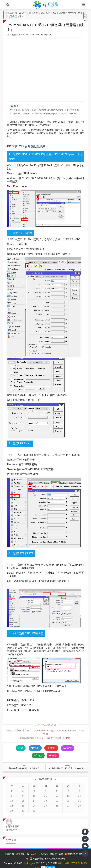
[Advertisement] (45, 71)
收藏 (21, 743)
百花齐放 (14, 35)
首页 (24, 13)
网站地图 (32, 849)
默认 (47, 35)
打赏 (51, 743)
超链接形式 (45, 733)
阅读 (38, 751)
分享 (53, 751)
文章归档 (9, 849)
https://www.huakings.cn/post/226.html (53, 726)
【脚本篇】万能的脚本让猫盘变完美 (24, 764)
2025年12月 (45, 772)
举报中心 (43, 849)
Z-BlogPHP (46, 858)
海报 (68, 743)
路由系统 (45, 13)
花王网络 (66, 733)
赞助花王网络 (57, 849)
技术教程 (33, 13)
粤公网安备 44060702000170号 (47, 854)
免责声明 (21, 849)
